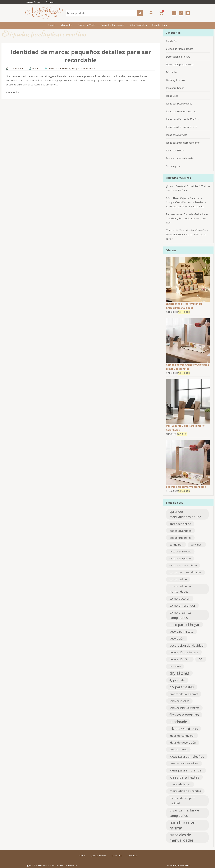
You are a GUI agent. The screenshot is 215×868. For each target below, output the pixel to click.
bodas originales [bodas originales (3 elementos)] (180, 538)
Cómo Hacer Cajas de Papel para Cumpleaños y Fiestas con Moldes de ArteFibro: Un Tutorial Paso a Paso (186, 202)
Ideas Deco (172, 96)
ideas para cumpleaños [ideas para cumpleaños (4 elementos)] (187, 756)
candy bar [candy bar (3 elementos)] (176, 545)
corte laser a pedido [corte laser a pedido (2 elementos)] (180, 558)
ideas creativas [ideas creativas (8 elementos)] (184, 729)
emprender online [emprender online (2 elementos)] (179, 701)
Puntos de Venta (87, 25)
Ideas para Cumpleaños (179, 104)
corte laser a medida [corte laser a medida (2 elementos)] (180, 552)
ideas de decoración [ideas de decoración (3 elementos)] (183, 742)
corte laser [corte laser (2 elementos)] (197, 545)
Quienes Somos (33, 2)
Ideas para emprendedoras (83, 68)
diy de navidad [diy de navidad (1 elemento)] (175, 666)
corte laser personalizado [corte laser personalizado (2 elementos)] (183, 565)
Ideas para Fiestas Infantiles (182, 127)
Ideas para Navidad (177, 135)
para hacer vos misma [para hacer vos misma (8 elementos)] (183, 825)
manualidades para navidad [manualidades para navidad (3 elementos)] (182, 801)
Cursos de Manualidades (59, 68)
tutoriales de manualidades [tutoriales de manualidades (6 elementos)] (181, 837)
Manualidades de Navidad (180, 158)
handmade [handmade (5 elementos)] (178, 722)
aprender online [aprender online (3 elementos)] (180, 524)
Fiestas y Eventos (175, 80)
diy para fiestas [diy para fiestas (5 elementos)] (182, 687)
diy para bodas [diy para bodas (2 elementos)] (177, 680)
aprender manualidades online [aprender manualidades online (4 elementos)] (185, 514)
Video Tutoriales (138, 25)
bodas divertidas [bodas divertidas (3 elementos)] (180, 531)
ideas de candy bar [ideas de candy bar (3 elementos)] (182, 736)
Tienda (52, 25)
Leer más (13, 92)
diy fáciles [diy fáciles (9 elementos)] (179, 673)
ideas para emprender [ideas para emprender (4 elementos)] (186, 770)
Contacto (50, 2)
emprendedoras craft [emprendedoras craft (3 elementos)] (184, 694)
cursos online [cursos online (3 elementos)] (178, 579)
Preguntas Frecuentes (112, 25)
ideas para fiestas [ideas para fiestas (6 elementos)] (184, 777)
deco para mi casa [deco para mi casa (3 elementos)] (181, 631)
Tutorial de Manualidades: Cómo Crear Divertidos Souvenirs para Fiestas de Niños (187, 235)
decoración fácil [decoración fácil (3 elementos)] (180, 659)
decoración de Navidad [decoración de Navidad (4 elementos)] (187, 645)
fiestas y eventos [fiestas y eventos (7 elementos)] (184, 715)
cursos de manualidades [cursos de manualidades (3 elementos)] (186, 572)
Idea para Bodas (175, 88)
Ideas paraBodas (175, 151)
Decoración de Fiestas (178, 57)
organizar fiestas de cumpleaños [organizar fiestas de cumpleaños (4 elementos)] (184, 813)
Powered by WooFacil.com (179, 865)
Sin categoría (173, 166)
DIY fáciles (172, 72)
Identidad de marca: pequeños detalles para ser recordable (81, 56)
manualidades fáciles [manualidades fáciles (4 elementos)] (185, 791)
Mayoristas (67, 25)
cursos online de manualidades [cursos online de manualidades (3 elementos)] (180, 589)
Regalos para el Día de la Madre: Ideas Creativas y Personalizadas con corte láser (187, 218)
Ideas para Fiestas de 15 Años (182, 119)
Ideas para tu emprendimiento (183, 143)
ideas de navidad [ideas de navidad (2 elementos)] (178, 749)
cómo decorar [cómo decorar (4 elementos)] (180, 598)
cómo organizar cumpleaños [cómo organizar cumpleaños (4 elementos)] (181, 615)
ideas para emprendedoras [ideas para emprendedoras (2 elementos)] (184, 763)
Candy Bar (172, 41)
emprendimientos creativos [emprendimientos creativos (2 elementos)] (184, 708)
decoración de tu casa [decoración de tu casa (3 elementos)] (184, 652)
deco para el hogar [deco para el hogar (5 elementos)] (184, 625)
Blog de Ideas (159, 25)
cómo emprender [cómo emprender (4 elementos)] (182, 605)
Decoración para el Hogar (180, 64)
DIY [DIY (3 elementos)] (201, 659)
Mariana (36, 68)
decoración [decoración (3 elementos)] (177, 638)
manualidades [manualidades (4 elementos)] (180, 784)
